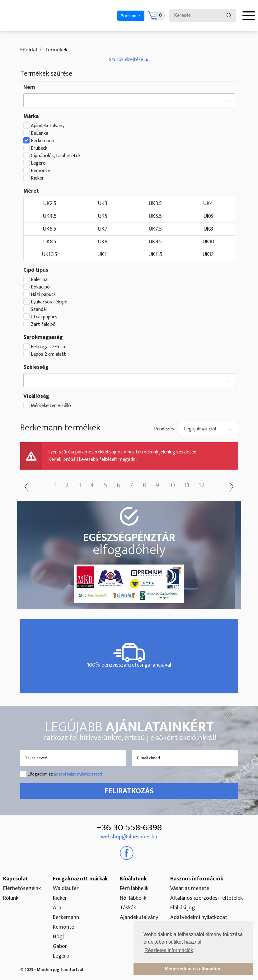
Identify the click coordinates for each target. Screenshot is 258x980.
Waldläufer (66, 889)
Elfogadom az (65, 774)
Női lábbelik (133, 898)
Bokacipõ (40, 287)
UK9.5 (155, 242)
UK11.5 (155, 255)
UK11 (103, 255)
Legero (38, 163)
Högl (58, 937)
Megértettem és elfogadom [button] (193, 969)
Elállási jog (183, 908)
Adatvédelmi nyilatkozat (199, 917)
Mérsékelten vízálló (51, 406)
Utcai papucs (44, 317)
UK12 (208, 255)
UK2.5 (50, 204)
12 (202, 485)
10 (172, 485)
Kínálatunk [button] (133, 879)
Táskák (128, 908)
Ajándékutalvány (48, 126)
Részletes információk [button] (169, 950)
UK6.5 (50, 229)
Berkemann (42, 141)
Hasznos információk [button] (197, 879)
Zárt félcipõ (43, 325)
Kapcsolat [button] (16, 879)
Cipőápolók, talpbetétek (56, 156)
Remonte (40, 171)
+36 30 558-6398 (129, 828)
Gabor (60, 946)
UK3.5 (155, 204)
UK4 (208, 204)
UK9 (103, 242)
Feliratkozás (129, 791)
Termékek (56, 50)
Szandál (39, 310)
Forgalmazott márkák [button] (80, 879)
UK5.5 (155, 216)
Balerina (39, 280)
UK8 (208, 229)
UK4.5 (50, 216)
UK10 (208, 242)
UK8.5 (50, 242)
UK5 (103, 216)
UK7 (103, 229)
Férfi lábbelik (134, 889)
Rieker (37, 178)
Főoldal (29, 50)
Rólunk (11, 898)
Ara (57, 908)
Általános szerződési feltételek (206, 898)
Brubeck (39, 148)
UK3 (103, 204)
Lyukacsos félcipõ (49, 302)
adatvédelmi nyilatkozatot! (78, 774)
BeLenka (40, 134)
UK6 (208, 216)
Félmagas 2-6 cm (49, 347)
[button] (129, 60)
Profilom (129, 16)
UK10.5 (50, 255)
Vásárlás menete (190, 889)
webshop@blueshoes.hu (129, 837)
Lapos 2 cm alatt (48, 354)
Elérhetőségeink (22, 889)
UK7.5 (155, 229)
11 (187, 485)
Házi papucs (43, 295)
